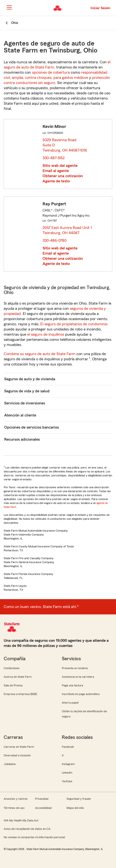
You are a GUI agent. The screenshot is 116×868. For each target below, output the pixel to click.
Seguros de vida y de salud (27, 391)
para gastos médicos (71, 78)
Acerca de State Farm (18, 677)
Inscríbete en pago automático (81, 694)
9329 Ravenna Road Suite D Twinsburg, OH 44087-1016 (65, 145)
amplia (17, 78)
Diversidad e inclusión (17, 755)
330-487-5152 (54, 158)
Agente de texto (56, 181)
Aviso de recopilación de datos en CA (27, 829)
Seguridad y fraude (79, 799)
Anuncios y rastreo (16, 799)
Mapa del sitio (75, 808)
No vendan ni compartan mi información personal (34, 837)
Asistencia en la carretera (78, 677)
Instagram (68, 764)
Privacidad (42, 799)
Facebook (68, 747)
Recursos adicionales (22, 439)
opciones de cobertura (51, 72)
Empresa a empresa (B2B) (20, 694)
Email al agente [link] (56, 171)
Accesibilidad (43, 808)
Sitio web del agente (60, 166)
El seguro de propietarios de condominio (74, 324)
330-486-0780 (55, 241)
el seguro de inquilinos (46, 334)
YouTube (67, 781)
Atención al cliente (20, 415)
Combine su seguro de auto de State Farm (40, 354)
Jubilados (10, 764)
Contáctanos (12, 668)
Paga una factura (72, 685)
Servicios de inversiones (25, 403)
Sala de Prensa (13, 685)
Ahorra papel (70, 703)
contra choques (38, 78)
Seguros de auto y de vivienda (30, 379)
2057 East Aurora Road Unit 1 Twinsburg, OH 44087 (67, 230)
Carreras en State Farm (19, 747)
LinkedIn (67, 773)
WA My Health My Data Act (21, 820)
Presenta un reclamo (75, 668)
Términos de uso (14, 808)
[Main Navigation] (9, 7)
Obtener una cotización (63, 176)
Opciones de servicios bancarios (32, 427)
